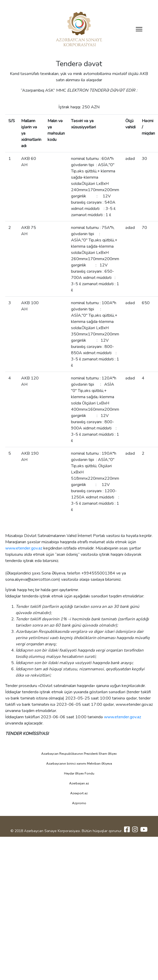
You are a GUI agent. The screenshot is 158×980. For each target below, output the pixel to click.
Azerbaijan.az (79, 783)
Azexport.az (79, 793)
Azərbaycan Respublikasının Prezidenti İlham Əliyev (79, 754)
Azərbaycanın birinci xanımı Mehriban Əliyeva (79, 764)
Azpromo (79, 803)
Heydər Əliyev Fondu (79, 773)
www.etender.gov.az (24, 548)
